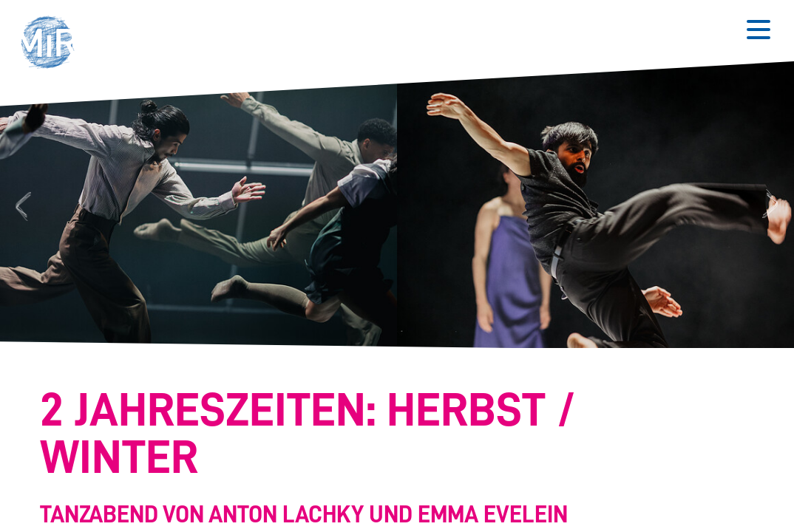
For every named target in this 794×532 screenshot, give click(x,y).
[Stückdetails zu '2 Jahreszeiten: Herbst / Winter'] (389, 458)
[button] (52, 44)
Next (772, 205)
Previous (21, 205)
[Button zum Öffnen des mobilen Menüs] (759, 30)
